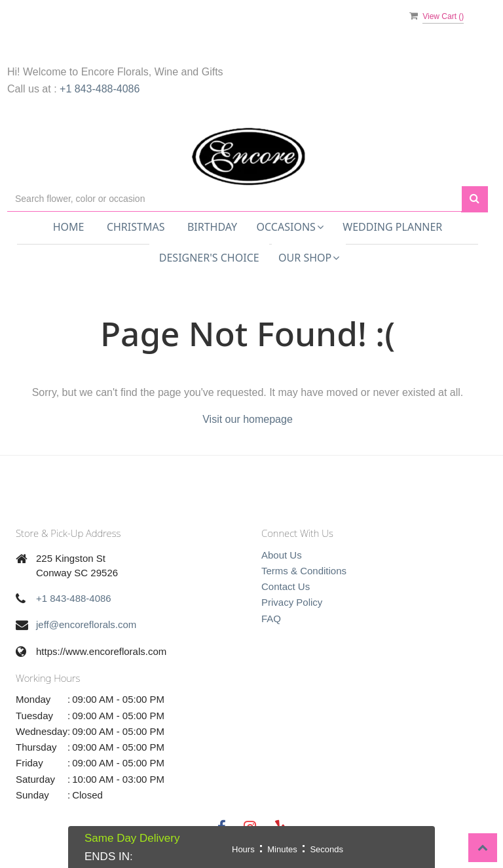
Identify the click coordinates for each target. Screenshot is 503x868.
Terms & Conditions (304, 571)
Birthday (212, 227)
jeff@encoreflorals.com (86, 624)
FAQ (271, 619)
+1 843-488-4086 (100, 89)
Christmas (136, 227)
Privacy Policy (292, 602)
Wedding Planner (392, 227)
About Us (282, 555)
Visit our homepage (248, 419)
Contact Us (286, 586)
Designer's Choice (209, 258)
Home (69, 227)
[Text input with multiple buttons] (234, 199)
